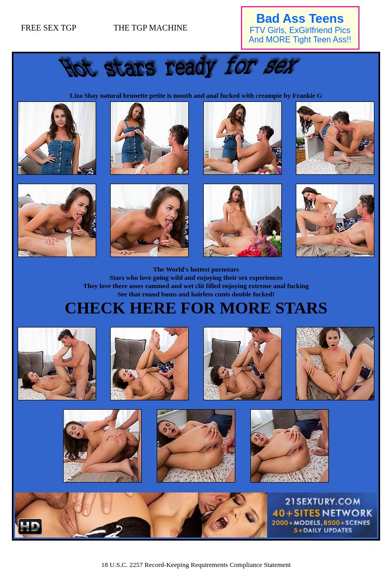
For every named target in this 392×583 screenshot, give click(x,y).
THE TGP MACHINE (151, 28)
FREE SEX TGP (48, 28)
